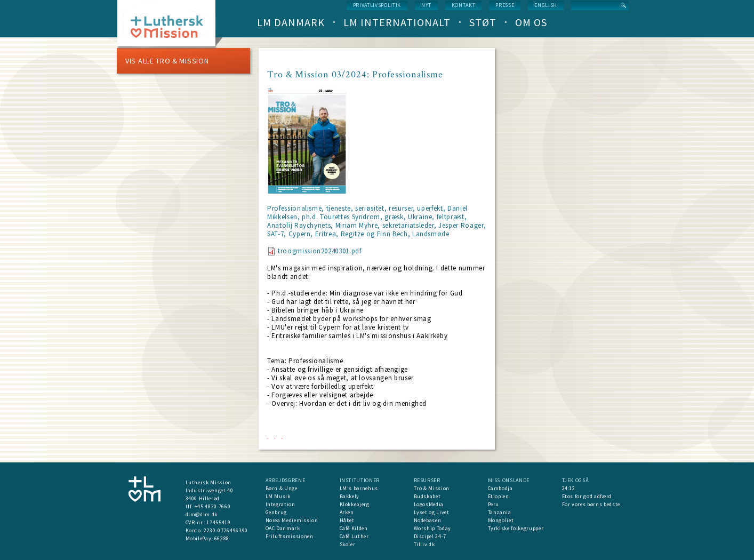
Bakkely (350, 496)
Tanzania (500, 512)
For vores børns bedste (591, 504)
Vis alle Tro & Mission (167, 61)
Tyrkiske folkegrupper (516, 528)
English (546, 5)
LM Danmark (291, 22)
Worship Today (432, 528)
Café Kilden (354, 528)
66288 (222, 538)
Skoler (348, 544)
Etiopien (499, 496)
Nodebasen (428, 520)
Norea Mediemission (292, 520)
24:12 (569, 488)
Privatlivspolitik (377, 5)
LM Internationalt (397, 22)
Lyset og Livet (432, 512)
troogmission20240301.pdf (320, 251)
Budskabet (427, 496)
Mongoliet (501, 520)
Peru (494, 504)
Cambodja (500, 488)
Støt (483, 22)
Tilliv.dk (424, 544)
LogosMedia (429, 504)
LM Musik (278, 496)
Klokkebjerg (355, 504)
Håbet (347, 520)
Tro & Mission (432, 488)
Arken (347, 512)
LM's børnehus (359, 488)
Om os (531, 22)
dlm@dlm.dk (202, 514)
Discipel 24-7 (430, 536)
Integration (280, 504)
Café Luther (354, 536)
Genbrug (276, 512)
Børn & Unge (282, 488)
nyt (426, 5)
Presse (505, 5)
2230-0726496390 (226, 530)
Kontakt (464, 5)
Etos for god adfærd (587, 496)
